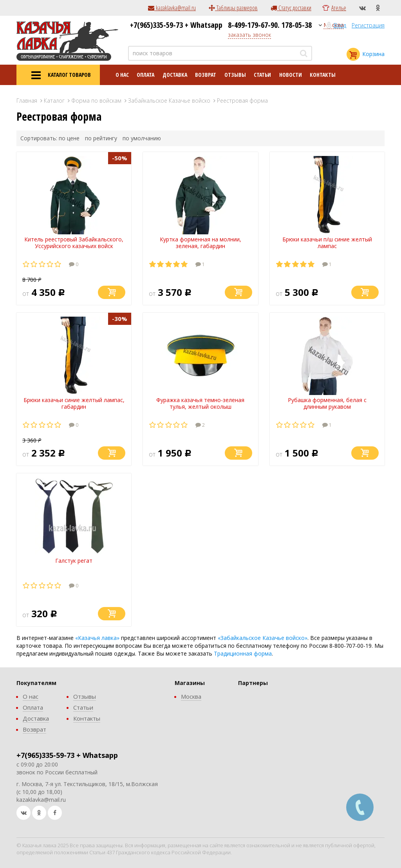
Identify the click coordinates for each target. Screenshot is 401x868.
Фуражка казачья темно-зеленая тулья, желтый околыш (200, 403)
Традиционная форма (243, 653)
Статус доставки (291, 8)
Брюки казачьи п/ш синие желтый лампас (327, 243)
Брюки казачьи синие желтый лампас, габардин (74, 403)
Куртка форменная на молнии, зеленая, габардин (200, 243)
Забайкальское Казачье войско (169, 101)
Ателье (339, 8)
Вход (340, 25)
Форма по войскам (96, 101)
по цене (69, 138)
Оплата (145, 75)
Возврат (206, 75)
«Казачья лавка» (97, 638)
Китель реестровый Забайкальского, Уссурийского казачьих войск (74, 243)
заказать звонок (249, 35)
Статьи (262, 75)
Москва (191, 696)
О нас (122, 75)
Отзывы (235, 75)
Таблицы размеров (233, 8)
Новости (291, 75)
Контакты (323, 75)
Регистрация (368, 25)
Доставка (175, 75)
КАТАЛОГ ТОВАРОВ (58, 75)
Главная (27, 101)
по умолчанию (142, 138)
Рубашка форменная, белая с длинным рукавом (327, 403)
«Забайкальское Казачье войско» (263, 638)
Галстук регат (74, 561)
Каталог (54, 101)
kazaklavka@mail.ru (172, 8)
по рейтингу (101, 138)
